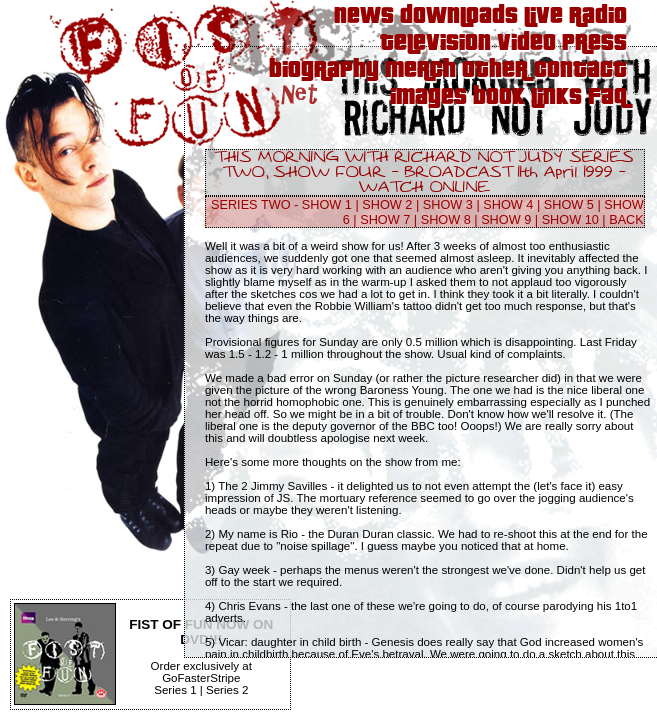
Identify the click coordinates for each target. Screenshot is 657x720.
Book (499, 97)
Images (428, 97)
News (364, 16)
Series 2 (227, 690)
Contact (580, 70)
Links (556, 97)
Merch (420, 70)
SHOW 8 (446, 219)
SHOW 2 (387, 204)
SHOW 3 (448, 204)
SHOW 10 (570, 219)
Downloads (459, 16)
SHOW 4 (508, 204)
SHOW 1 (327, 204)
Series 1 (175, 690)
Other (495, 70)
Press (594, 43)
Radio (598, 16)
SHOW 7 (385, 219)
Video (526, 43)
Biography (324, 70)
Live (543, 16)
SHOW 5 (569, 204)
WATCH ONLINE (424, 187)
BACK (626, 219)
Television (435, 43)
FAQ (607, 97)
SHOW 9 (506, 219)
